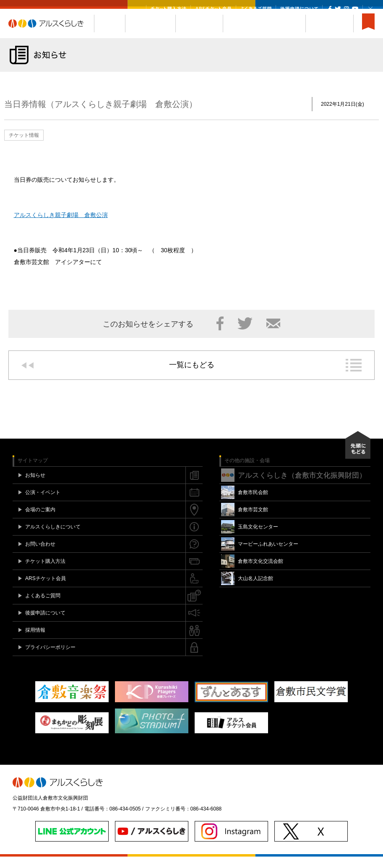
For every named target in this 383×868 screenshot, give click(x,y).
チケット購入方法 (168, 9)
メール (273, 335)
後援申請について (299, 9)
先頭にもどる (358, 456)
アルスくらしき (51, 35)
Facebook (330, 9)
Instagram (346, 9)
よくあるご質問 (256, 9)
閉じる (370, 9)
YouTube (355, 9)
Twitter (338, 9)
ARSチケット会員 (213, 9)
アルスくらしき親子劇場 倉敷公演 (61, 226)
